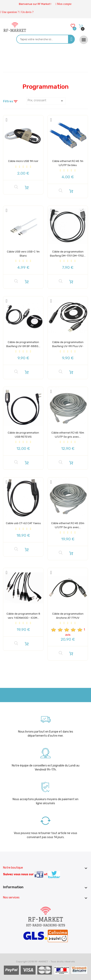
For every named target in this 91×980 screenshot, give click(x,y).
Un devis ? (27, 12)
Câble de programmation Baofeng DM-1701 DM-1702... (68, 255)
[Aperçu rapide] (16, 187)
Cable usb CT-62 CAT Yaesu (23, 525)
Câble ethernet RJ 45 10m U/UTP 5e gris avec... (68, 434)
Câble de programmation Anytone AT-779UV (68, 615)
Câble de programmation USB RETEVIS (23, 434)
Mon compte (64, 4)
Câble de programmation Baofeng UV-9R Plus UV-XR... (68, 345)
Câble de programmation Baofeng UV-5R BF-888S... (23, 345)
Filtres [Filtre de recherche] (11, 101)
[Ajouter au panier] (27, 187)
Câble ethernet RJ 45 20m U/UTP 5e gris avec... (68, 527)
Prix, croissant (46, 101)
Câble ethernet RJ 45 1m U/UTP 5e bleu (68, 162)
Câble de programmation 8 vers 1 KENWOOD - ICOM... (23, 617)
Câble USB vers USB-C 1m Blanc (23, 253)
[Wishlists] (73, 27)
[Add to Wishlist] (6, 119)
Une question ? (10, 12)
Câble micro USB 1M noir (23, 160)
